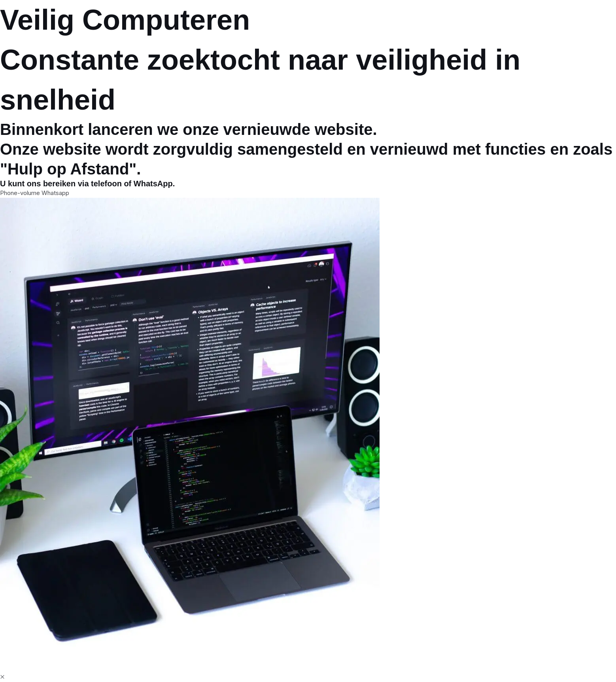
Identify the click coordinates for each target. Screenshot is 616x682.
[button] (2, 677)
